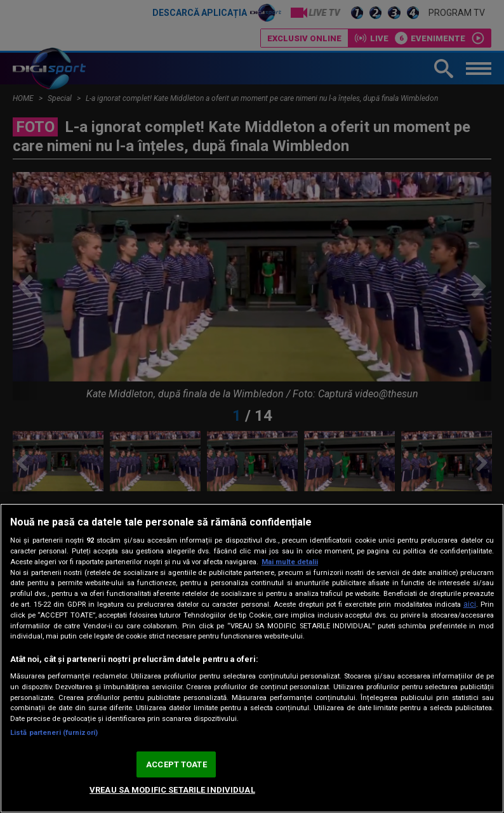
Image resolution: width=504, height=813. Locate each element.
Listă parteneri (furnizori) (54, 733)
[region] (252, 658)
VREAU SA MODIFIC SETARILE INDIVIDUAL (172, 790)
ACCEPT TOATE (176, 764)
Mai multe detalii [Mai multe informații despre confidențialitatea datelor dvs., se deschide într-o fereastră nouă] (290, 562)
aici (470, 604)
